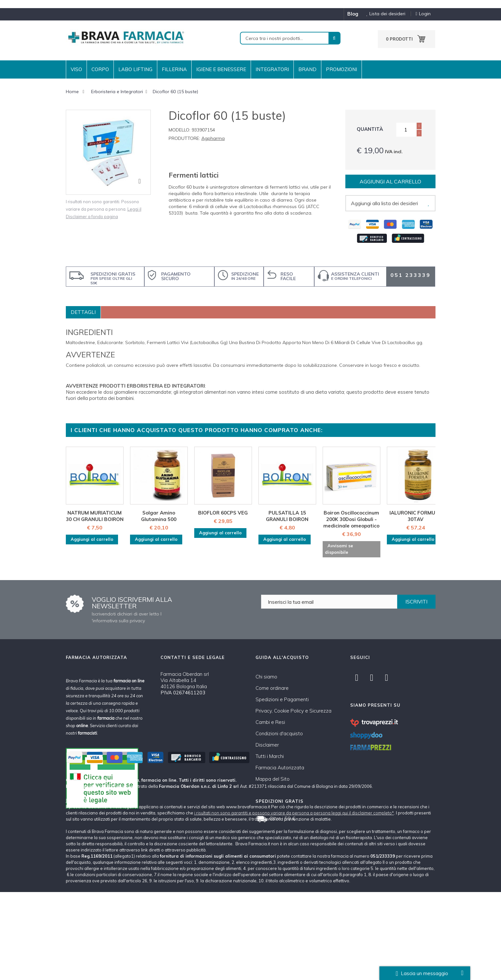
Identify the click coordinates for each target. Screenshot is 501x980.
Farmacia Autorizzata (280, 768)
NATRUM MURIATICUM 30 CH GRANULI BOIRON (95, 516)
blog (353, 14)
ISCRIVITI (416, 602)
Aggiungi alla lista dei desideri (384, 203)
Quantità (370, 129)
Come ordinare (272, 688)
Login (423, 14)
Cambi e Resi (270, 722)
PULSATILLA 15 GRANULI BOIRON (287, 516)
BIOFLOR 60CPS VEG (223, 513)
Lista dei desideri (384, 14)
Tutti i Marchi (270, 756)
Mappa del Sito (273, 779)
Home (72, 92)
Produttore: (184, 138)
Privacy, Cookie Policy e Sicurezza (293, 711)
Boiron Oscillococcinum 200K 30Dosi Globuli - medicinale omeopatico (351, 519)
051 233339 (411, 275)
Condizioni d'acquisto (279, 733)
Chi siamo (266, 677)
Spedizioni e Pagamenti (282, 699)
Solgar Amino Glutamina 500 (159, 516)
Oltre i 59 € (282, 818)
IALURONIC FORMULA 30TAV (416, 516)
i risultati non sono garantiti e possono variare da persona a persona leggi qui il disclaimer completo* (294, 901)
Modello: (179, 130)
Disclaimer (267, 745)
